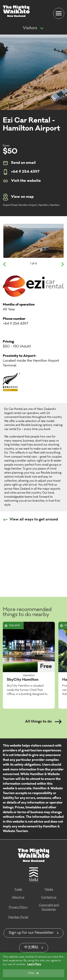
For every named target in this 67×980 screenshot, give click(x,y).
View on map (18, 197)
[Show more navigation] (42, 28)
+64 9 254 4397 (21, 172)
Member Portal (18, 917)
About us (18, 897)
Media (49, 890)
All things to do (43, 722)
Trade (18, 890)
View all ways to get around (30, 520)
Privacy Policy (18, 907)
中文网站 (31, 948)
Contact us (49, 897)
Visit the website (22, 181)
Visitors (30, 28)
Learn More (34, 965)
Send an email (19, 163)
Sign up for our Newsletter (31, 933)
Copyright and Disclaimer (49, 907)
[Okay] (33, 973)
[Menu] (59, 13)
